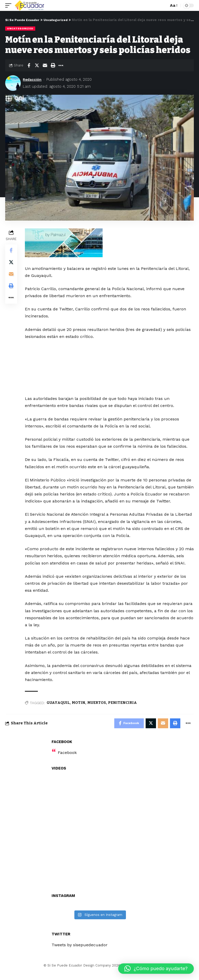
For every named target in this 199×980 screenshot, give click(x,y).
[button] (156, 969)
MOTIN (79, 710)
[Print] (53, 65)
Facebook (67, 760)
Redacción (33, 79)
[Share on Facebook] (29, 65)
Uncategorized (20, 28)
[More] (61, 65)
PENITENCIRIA (123, 710)
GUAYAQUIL (59, 710)
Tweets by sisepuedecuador (80, 952)
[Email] (45, 65)
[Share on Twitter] (37, 65)
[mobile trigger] (10, 5)
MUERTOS (97, 710)
